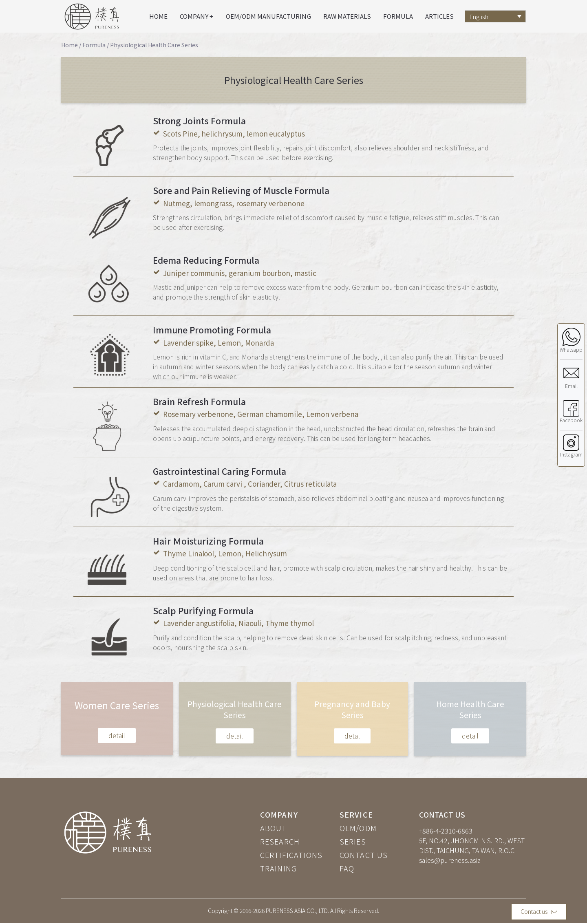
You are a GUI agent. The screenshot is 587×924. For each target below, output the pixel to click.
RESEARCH (280, 841)
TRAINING (279, 868)
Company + (196, 16)
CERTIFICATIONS (291, 855)
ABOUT (274, 828)
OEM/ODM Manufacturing (268, 16)
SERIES (353, 841)
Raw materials (347, 16)
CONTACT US (364, 855)
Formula (398, 16)
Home (158, 16)
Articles (439, 16)
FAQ (347, 868)
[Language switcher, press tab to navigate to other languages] (495, 16)
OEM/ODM (358, 828)
